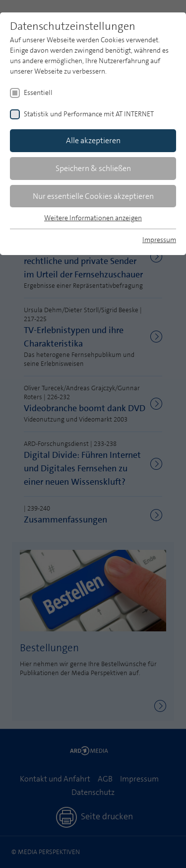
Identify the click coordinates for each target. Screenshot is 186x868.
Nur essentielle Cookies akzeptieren (93, 196)
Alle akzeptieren (93, 140)
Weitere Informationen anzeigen (93, 218)
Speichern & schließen (93, 168)
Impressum (159, 240)
